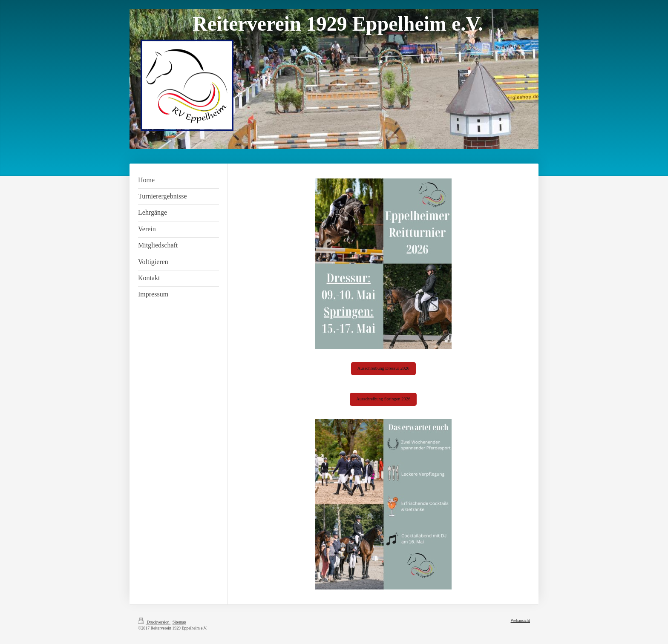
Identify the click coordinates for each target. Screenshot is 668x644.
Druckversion (154, 622)
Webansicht (520, 620)
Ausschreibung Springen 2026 (383, 399)
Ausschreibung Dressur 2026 (383, 368)
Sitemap (179, 622)
